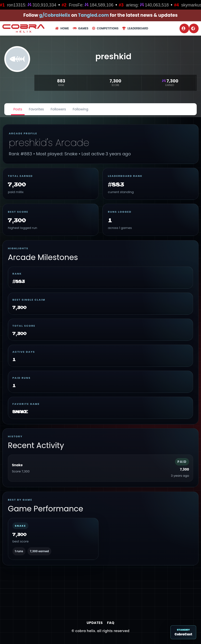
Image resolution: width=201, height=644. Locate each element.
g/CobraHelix (55, 15)
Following (80, 109)
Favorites (36, 109)
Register (193, 28)
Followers (58, 109)
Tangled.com (93, 15)
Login (184, 28)
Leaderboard (135, 28)
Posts (18, 109)
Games (81, 28)
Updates (95, 623)
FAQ (111, 623)
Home (62, 28)
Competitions (105, 28)
